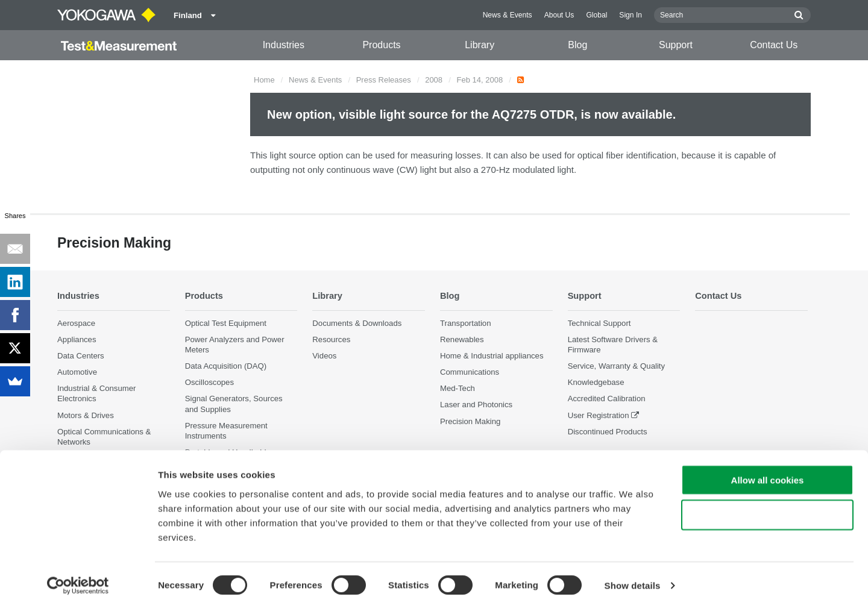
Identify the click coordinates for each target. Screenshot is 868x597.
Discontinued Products (608, 432)
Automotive (77, 372)
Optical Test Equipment (226, 323)
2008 (434, 80)
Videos (324, 356)
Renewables (462, 339)
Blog (577, 45)
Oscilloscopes (209, 382)
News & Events (508, 15)
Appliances (77, 339)
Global (596, 15)
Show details (633, 573)
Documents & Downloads (357, 323)
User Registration (599, 415)
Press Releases (384, 80)
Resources (331, 339)
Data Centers (81, 356)
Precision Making (470, 421)
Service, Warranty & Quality (616, 366)
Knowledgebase (596, 382)
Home (264, 80)
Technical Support (599, 323)
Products (381, 45)
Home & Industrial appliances (492, 356)
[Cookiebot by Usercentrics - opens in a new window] (78, 574)
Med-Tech (458, 388)
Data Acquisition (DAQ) (226, 366)
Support (676, 45)
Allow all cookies (768, 467)
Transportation (466, 323)
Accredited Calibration (607, 399)
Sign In (631, 15)
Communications (470, 372)
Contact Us (774, 45)
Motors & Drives (86, 415)
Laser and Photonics (476, 405)
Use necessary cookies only (767, 503)
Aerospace (76, 323)
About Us (559, 15)
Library (480, 45)
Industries (284, 45)
